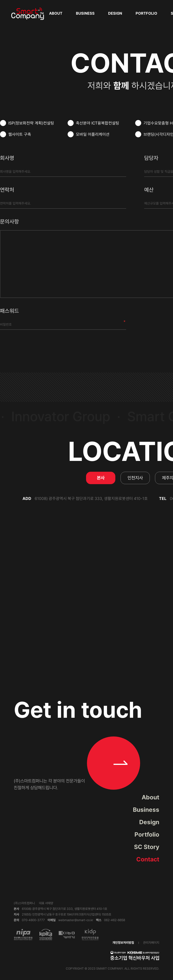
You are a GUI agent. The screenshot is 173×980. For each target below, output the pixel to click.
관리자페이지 (151, 943)
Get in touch (78, 743)
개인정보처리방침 (123, 943)
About (56, 13)
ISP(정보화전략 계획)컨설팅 (27, 123)
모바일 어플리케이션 (89, 134)
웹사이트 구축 (16, 134)
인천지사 (135, 478)
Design (115, 13)
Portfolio (146, 13)
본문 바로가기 (0, 0)
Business (85, 13)
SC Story (147, 847)
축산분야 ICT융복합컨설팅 (93, 123)
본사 (101, 478)
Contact (148, 859)
